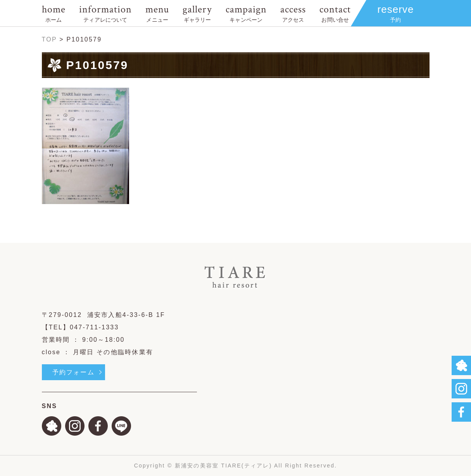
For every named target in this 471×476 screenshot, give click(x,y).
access (293, 13)
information (105, 13)
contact (335, 13)
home (54, 13)
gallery (197, 13)
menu (157, 13)
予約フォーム (73, 372)
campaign (246, 13)
